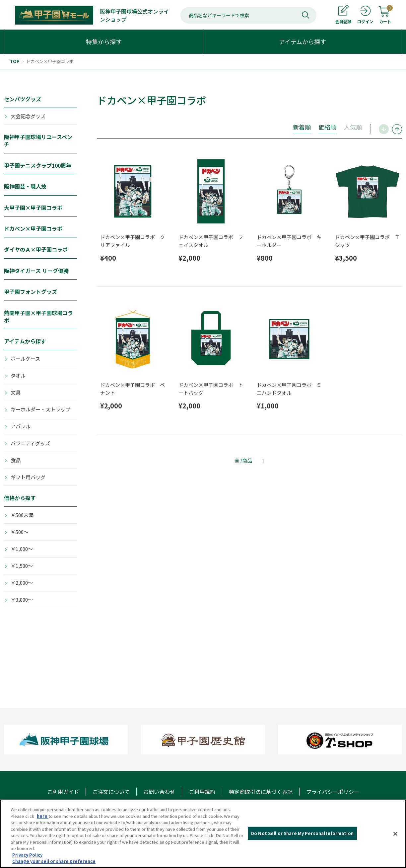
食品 (16, 460)
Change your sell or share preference (54, 861)
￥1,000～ (22, 549)
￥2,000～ (22, 583)
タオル (18, 375)
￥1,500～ (22, 566)
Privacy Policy (27, 855)
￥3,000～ (22, 600)
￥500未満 (22, 515)
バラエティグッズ (30, 443)
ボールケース (25, 358)
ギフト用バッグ (28, 477)
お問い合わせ (159, 792)
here (43, 816)
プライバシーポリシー (333, 792)
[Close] (395, 834)
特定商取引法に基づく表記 (261, 792)
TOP (15, 61)
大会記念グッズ (28, 116)
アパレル (21, 426)
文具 (16, 392)
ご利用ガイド (63, 792)
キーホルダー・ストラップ (40, 409)
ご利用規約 (202, 792)
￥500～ (20, 532)
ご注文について (111, 792)
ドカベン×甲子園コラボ (50, 61)
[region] (203, 834)
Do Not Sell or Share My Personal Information (302, 833)
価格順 (327, 127)
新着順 (302, 127)
